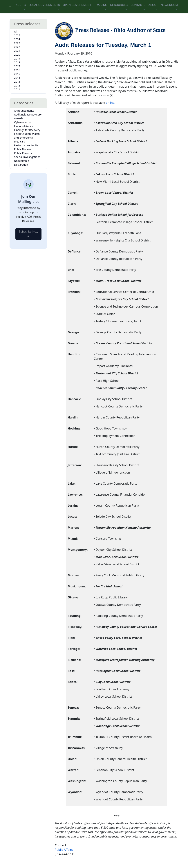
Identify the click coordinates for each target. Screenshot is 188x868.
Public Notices (23, 149)
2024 (17, 39)
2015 (17, 74)
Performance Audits (26, 145)
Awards (19, 118)
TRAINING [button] (101, 5)
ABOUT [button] (153, 5)
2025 (17, 35)
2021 (17, 51)
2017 (17, 66)
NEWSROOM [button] (169, 5)
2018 (17, 62)
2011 (17, 89)
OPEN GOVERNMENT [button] (77, 5)
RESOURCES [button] (119, 5)
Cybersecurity (22, 122)
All (16, 31)
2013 (17, 82)
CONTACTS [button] (138, 5)
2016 (17, 70)
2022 (17, 47)
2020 (17, 55)
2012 (17, 85)
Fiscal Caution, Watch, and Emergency (27, 136)
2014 (17, 78)
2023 (17, 43)
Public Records (23, 153)
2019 (17, 58)
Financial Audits (24, 126)
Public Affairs (64, 850)
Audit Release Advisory (28, 114)
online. (110, 103)
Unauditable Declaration (22, 163)
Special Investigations (27, 157)
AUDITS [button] (21, 5)
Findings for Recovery (27, 130)
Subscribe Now (29, 233)
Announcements (24, 111)
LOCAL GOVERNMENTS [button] (44, 5)
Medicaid (20, 141)
